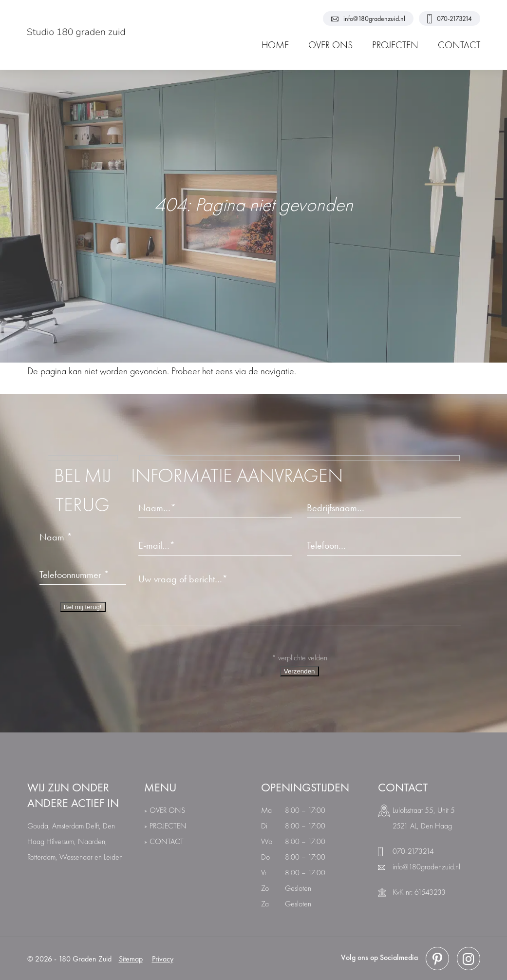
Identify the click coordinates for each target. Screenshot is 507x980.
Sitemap (131, 959)
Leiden (113, 857)
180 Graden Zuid (85, 959)
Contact (167, 841)
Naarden (92, 841)
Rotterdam (41, 857)
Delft (92, 826)
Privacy (163, 959)
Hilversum (60, 841)
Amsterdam (68, 826)
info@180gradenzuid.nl (368, 19)
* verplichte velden (300, 658)
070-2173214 (450, 19)
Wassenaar (76, 857)
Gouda (38, 826)
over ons (167, 810)
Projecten (168, 826)
